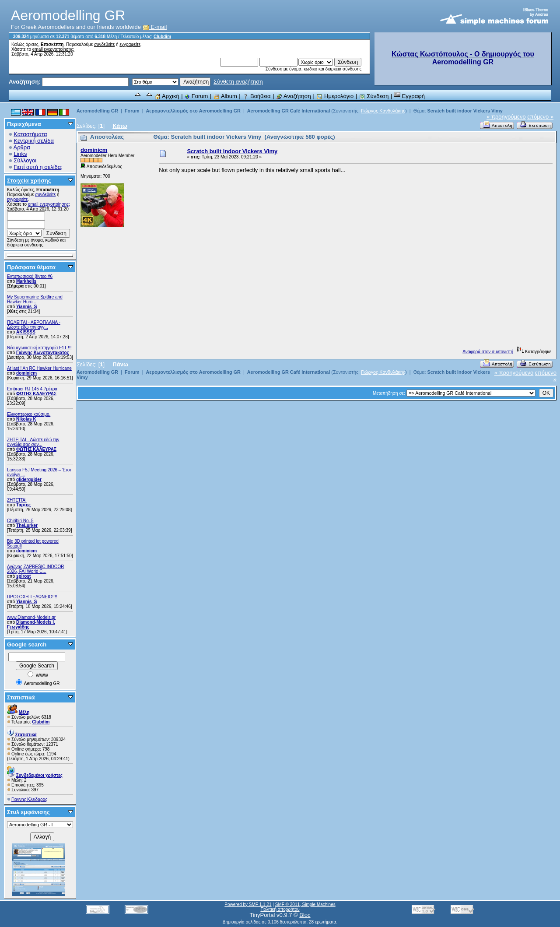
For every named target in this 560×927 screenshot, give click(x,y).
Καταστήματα (30, 134)
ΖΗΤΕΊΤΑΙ (17, 500)
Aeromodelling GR (97, 111)
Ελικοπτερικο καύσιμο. (29, 414)
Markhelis (26, 281)
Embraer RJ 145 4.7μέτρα (32, 389)
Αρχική (167, 96)
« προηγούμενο (506, 117)
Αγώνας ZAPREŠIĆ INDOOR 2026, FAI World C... (35, 569)
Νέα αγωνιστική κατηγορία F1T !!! (39, 348)
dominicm (26, 373)
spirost (23, 576)
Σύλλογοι (25, 160)
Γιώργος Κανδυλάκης (383, 111)
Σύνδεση (374, 96)
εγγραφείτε (130, 44)
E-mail (155, 27)
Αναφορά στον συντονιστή (488, 352)
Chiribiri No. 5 (20, 521)
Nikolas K (26, 419)
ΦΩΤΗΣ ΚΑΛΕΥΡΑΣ (36, 394)
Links (20, 154)
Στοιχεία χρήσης (29, 181)
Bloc (305, 915)
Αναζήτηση (294, 96)
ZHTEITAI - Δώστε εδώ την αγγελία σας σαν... (33, 442)
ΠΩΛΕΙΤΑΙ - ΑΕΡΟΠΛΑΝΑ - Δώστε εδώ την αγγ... (34, 325)
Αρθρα (22, 147)
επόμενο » (540, 117)
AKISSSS (26, 332)
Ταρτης (23, 505)
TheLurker (27, 525)
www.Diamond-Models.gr (31, 617)
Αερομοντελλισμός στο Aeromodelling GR (193, 111)
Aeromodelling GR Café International (289, 111)
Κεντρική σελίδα (34, 141)
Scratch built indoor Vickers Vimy (465, 111)
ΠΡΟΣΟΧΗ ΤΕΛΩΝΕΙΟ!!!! (32, 597)
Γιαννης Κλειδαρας (29, 799)
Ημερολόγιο (335, 96)
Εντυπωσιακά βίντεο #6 (30, 276)
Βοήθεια (256, 96)
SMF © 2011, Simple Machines (305, 904)
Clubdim (162, 37)
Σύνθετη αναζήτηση (238, 82)
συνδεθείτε (104, 44)
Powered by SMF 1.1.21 (248, 904)
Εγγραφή (409, 96)
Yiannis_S (26, 307)
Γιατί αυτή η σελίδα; (38, 167)
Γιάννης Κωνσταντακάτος (43, 353)
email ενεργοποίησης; (53, 49)
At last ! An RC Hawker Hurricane (39, 368)
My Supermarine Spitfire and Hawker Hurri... (35, 299)
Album (225, 96)
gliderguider (29, 479)
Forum (196, 96)
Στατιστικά (21, 697)
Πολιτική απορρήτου (280, 909)
